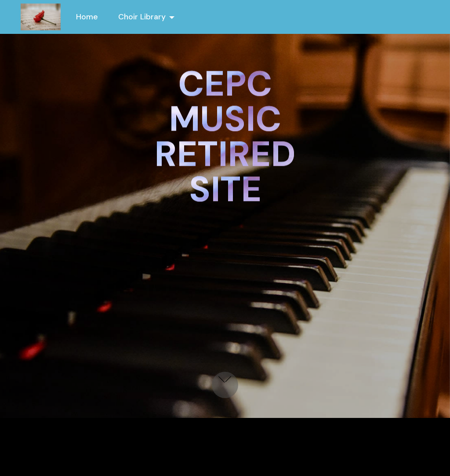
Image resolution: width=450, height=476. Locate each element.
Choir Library (142, 17)
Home (87, 17)
